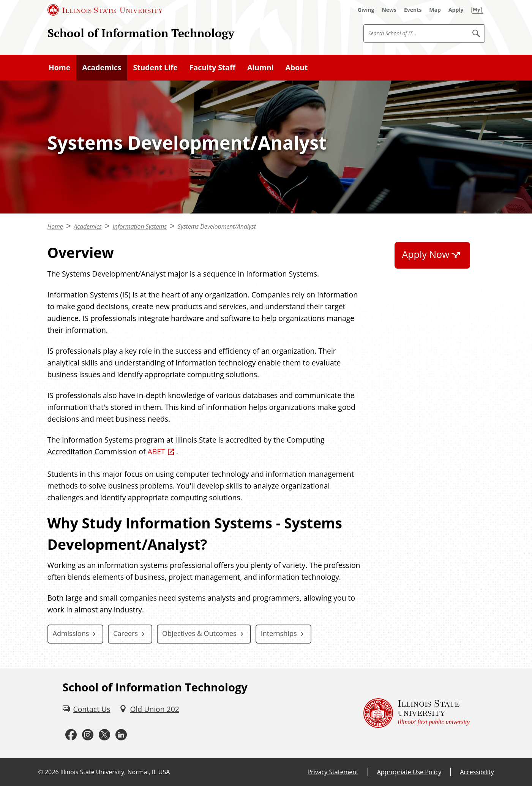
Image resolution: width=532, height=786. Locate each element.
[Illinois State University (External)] (105, 10)
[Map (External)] (435, 10)
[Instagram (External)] (88, 735)
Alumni (260, 67)
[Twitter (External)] (104, 735)
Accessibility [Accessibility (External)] (477, 772)
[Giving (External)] (366, 10)
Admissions (71, 633)
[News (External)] (389, 10)
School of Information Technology (141, 33)
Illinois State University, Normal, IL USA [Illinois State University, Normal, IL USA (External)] (115, 772)
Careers (126, 633)
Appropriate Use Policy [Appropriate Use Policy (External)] (409, 772)
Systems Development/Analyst (217, 226)
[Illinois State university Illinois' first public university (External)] (417, 713)
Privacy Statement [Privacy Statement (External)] (333, 772)
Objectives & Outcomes (199, 633)
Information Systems (140, 226)
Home (59, 67)
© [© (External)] (41, 772)
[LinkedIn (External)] (121, 735)
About (297, 67)
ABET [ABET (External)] (156, 452)
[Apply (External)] (456, 10)
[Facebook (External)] (71, 735)
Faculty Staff (212, 67)
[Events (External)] (413, 10)
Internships (279, 633)
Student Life (155, 67)
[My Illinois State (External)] (477, 10)
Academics (102, 67)
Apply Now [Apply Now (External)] (426, 254)
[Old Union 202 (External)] (149, 709)
